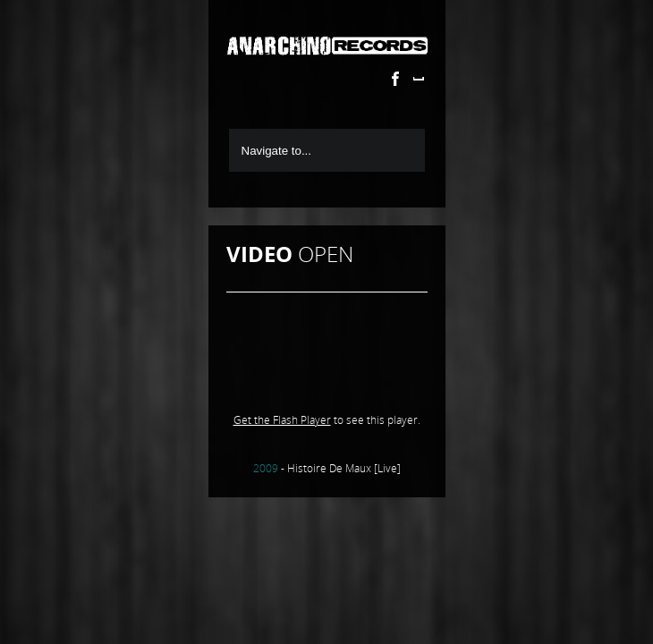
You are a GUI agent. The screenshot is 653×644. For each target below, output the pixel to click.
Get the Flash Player (282, 420)
